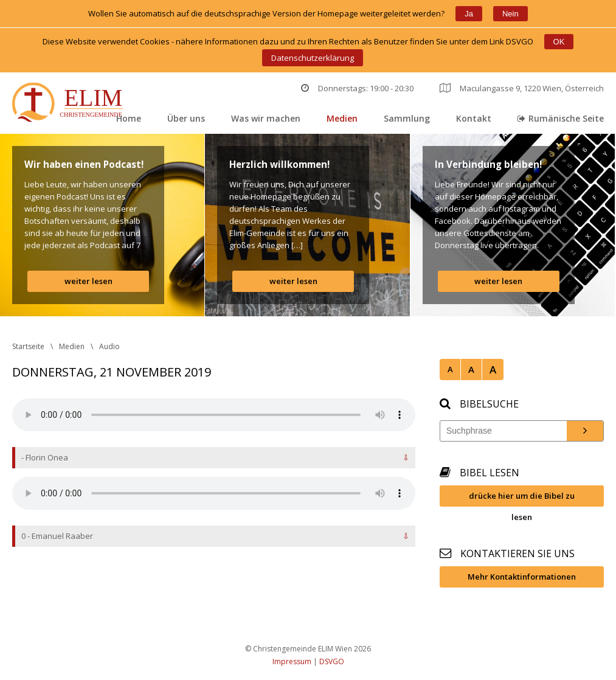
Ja (469, 14)
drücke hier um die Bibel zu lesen (522, 498)
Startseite (28, 346)
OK (559, 42)
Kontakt (474, 118)
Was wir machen (266, 118)
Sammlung (407, 118)
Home (129, 118)
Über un (186, 118)
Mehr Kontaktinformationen (522, 577)
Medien (342, 118)
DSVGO (332, 661)
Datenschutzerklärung (313, 58)
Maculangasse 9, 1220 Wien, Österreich (522, 88)
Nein (510, 14)
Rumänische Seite (561, 118)
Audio (109, 346)
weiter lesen (88, 281)
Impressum (292, 661)
